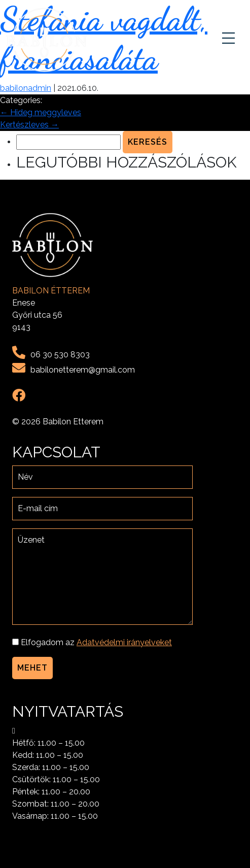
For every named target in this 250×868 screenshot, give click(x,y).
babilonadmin (26, 88)
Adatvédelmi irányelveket (124, 642)
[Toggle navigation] (230, 40)
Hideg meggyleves (41, 112)
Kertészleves (29, 125)
